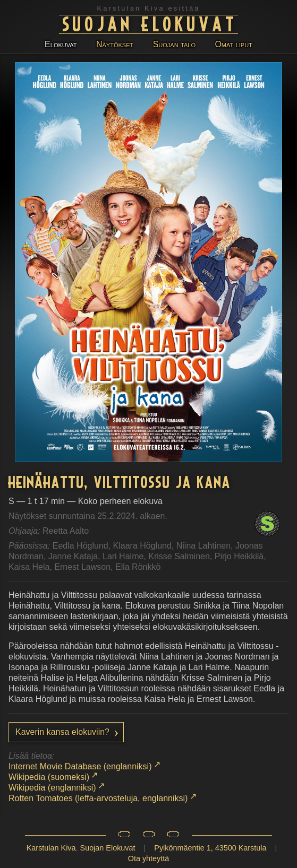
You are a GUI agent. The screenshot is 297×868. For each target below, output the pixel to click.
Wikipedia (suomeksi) (49, 777)
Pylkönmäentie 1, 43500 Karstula (210, 848)
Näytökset (115, 44)
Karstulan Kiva (51, 848)
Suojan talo (174, 44)
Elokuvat (61, 44)
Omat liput (233, 44)
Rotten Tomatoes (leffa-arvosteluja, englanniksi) (98, 798)
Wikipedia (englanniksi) (52, 788)
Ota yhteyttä (149, 858)
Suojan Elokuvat (150, 23)
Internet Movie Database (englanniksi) (80, 766)
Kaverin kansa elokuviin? (62, 732)
